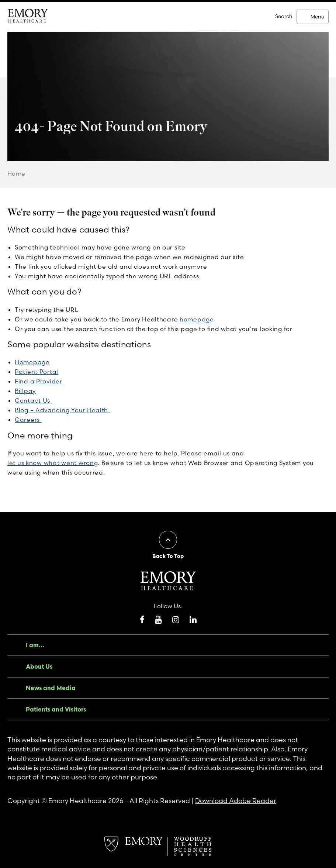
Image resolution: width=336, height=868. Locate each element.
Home (16, 173)
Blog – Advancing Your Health (62, 410)
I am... (35, 645)
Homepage (32, 362)
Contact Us (33, 400)
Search (284, 16)
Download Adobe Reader (236, 801)
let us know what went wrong (53, 463)
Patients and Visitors (56, 709)
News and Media (51, 688)
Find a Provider (39, 381)
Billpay (25, 391)
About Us (39, 666)
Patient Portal (37, 372)
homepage (197, 319)
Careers (28, 420)
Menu (317, 17)
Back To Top (168, 556)
